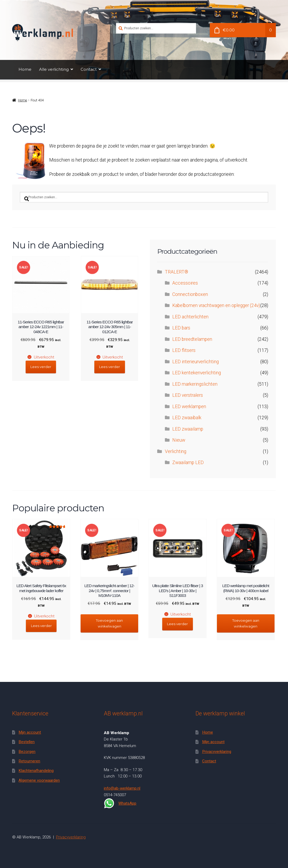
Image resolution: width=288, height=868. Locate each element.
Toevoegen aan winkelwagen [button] (109, 623)
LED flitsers (184, 350)
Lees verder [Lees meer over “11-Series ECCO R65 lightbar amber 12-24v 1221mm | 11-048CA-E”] (41, 367)
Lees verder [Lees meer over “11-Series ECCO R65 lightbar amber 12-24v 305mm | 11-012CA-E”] (110, 367)
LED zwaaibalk (187, 418)
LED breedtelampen (192, 339)
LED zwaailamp (188, 429)
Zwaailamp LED (188, 463)
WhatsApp (120, 803)
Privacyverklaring (217, 752)
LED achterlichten (190, 317)
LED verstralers (188, 395)
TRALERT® (176, 272)
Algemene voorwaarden (39, 780)
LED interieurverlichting (196, 362)
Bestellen (27, 742)
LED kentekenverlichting (197, 373)
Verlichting (176, 451)
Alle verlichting (54, 69)
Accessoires (185, 283)
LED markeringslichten (195, 384)
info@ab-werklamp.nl (122, 788)
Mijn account (30, 732)
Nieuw (179, 440)
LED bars (181, 328)
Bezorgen (27, 752)
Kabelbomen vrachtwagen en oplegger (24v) (216, 305)
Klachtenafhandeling (36, 771)
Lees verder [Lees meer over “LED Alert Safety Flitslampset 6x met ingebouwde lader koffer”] (41, 626)
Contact (89, 69)
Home (25, 69)
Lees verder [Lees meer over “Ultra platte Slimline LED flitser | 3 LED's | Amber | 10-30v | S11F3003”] (177, 624)
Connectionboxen (190, 294)
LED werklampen (189, 407)
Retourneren (29, 761)
